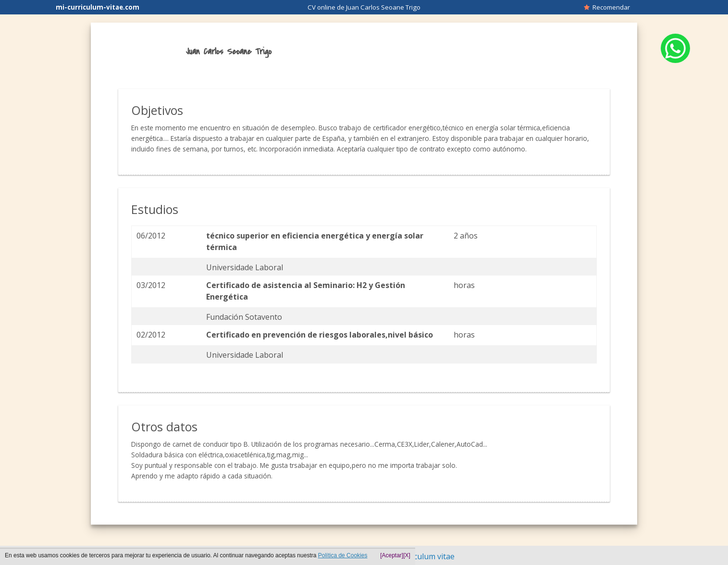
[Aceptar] (392, 555)
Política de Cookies (343, 555)
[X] (407, 555)
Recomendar (607, 7)
